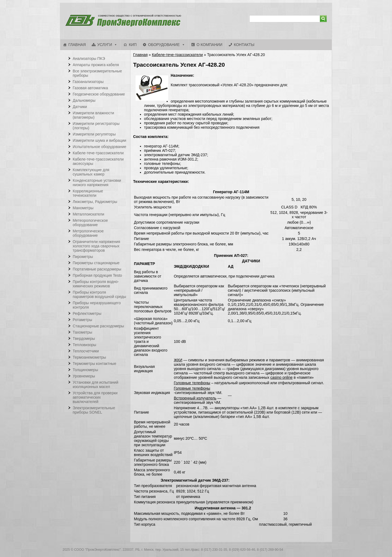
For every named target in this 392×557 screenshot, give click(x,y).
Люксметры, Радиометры (95, 202)
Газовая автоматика (90, 88)
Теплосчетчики (86, 351)
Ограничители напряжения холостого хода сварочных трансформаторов (96, 246)
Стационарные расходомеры (98, 326)
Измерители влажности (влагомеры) (93, 115)
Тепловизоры (84, 345)
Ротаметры (82, 320)
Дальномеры (84, 100)
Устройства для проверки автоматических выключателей (95, 397)
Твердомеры (84, 338)
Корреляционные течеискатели (88, 193)
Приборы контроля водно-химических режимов (96, 284)
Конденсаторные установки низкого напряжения (97, 183)
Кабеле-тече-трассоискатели (177, 55)
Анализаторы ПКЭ (89, 59)
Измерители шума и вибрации (99, 140)
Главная (77, 45)
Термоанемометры (89, 357)
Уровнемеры (84, 376)
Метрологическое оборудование (88, 233)
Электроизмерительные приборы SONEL (94, 410)
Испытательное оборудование (99, 147)
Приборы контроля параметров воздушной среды (99, 294)
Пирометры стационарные (96, 263)
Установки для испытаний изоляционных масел (95, 384)
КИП (133, 45)
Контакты (244, 45)
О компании (209, 45)
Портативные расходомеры (97, 269)
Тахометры (82, 332)
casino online (281, 377)
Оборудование (164, 45)
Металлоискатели (88, 214)
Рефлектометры (87, 313)
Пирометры (83, 257)
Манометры (83, 208)
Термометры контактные (94, 364)
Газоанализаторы (88, 82)
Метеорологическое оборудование (90, 223)
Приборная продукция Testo (97, 275)
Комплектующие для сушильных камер (91, 172)
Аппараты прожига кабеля (96, 65)
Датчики (80, 107)
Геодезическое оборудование (99, 94)
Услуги (105, 45)
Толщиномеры (85, 370)
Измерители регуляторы (94, 134)
